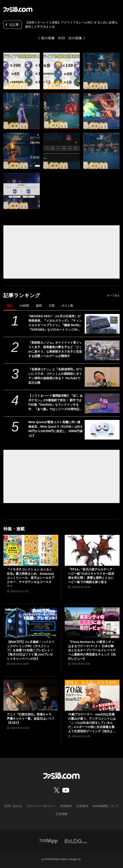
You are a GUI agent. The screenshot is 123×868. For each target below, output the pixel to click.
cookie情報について (106, 806)
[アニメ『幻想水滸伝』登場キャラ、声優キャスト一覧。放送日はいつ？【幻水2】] (31, 695)
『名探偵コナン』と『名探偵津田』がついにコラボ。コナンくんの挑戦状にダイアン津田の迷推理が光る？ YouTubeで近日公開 (55, 376)
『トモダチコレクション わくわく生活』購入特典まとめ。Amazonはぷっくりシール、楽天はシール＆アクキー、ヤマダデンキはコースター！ (31, 578)
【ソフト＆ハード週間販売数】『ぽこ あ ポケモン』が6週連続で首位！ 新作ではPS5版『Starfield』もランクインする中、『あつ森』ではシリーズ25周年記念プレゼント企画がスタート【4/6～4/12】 (56, 403)
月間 (51, 306)
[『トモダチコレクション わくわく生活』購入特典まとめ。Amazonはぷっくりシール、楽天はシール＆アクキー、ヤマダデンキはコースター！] (31, 550)
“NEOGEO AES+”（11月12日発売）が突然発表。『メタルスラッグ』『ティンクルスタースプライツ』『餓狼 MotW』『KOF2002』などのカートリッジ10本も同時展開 (55, 323)
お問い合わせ (13, 806)
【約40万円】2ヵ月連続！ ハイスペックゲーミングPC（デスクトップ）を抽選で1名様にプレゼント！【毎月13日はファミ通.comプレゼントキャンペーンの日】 (31, 650)
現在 (10, 306)
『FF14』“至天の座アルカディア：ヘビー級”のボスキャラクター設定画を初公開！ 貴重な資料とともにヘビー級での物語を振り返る (92, 576)
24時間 (24, 306)
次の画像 (75, 38)
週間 (39, 306)
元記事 (12, 25)
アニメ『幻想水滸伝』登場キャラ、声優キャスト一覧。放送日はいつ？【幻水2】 (31, 718)
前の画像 (48, 38)
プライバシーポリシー (41, 806)
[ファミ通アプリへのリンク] (49, 841)
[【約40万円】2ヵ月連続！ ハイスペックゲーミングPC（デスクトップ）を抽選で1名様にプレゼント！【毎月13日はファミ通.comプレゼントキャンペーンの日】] (31, 623)
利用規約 (66, 806)
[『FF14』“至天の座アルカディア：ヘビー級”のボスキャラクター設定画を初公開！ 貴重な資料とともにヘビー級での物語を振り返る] (92, 550)
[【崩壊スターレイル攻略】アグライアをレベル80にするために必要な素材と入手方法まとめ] (22, 71)
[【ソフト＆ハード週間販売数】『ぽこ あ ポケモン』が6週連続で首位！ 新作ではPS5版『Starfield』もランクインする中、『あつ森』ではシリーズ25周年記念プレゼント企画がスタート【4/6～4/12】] (102, 403)
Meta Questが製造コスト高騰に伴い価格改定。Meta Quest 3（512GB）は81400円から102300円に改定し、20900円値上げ (55, 429)
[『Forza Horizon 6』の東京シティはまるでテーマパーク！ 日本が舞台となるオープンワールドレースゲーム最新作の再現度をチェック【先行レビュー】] (92, 623)
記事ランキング (22, 295)
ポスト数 (67, 306)
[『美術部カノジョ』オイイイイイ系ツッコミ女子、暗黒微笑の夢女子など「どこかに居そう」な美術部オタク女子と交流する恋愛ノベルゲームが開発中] (102, 350)
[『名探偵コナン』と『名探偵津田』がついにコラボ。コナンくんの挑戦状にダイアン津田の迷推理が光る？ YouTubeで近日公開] (102, 377)
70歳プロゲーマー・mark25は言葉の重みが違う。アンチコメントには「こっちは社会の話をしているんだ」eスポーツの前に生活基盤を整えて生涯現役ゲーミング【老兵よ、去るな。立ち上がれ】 (92, 723)
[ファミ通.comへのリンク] (18, 9)
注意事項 (82, 806)
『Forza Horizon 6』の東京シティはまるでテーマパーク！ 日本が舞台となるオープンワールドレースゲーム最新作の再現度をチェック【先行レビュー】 (92, 650)
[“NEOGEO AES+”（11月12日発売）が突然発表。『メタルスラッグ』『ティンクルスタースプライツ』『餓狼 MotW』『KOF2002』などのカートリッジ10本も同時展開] (102, 324)
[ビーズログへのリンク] (76, 841)
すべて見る (113, 295)
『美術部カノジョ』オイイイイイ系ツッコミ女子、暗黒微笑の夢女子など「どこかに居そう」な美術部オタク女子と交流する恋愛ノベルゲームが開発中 (55, 349)
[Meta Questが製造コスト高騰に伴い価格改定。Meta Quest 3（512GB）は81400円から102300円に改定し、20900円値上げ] (102, 430)
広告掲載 (62, 814)
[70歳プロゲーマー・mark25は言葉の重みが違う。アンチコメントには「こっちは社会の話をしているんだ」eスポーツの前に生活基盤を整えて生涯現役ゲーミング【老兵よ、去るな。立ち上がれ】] (92, 695)
